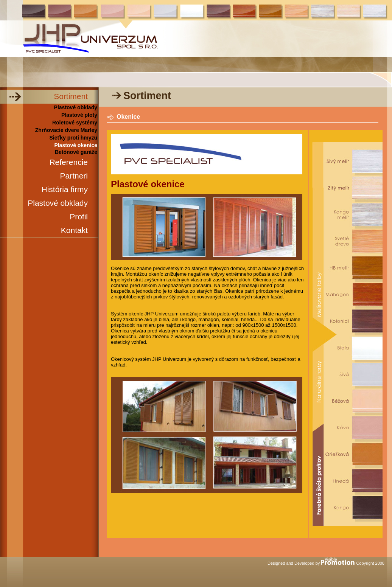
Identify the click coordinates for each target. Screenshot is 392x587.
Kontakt (74, 230)
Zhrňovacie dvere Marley (66, 130)
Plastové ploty (79, 115)
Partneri (74, 176)
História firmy (65, 189)
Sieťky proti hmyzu (73, 138)
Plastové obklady (76, 107)
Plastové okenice (76, 145)
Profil (79, 217)
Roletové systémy (75, 123)
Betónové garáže (76, 152)
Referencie (68, 162)
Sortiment (71, 96)
